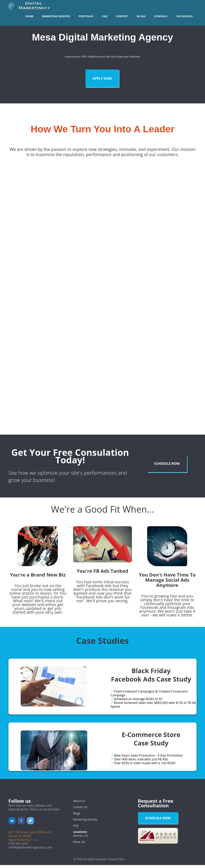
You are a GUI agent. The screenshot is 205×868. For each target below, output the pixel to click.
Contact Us (80, 810)
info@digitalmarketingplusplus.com (30, 850)
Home (29, 16)
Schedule (161, 16)
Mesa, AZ (79, 845)
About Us (79, 804)
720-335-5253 (184, 16)
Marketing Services (56, 16)
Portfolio (86, 16)
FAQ (105, 16)
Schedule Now (167, 467)
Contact (122, 16)
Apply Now (102, 78)
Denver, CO (80, 839)
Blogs (141, 16)
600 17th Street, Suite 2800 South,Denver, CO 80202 (30, 837)
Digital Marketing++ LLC (23, 843)
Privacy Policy (116, 862)
